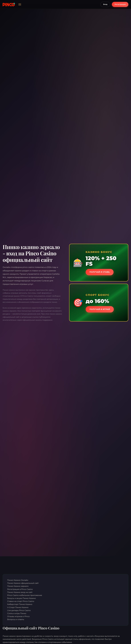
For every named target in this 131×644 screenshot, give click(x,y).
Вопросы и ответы (16, 619)
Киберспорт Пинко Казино (20, 604)
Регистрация (120, 4)
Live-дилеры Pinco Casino (19, 610)
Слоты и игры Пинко (17, 613)
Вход (105, 4)
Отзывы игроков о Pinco (18, 616)
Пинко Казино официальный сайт (23, 583)
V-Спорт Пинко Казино (18, 607)
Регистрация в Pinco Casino (20, 589)
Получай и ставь (101, 272)
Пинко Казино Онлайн (18, 580)
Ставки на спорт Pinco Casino (21, 601)
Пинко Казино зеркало (18, 586)
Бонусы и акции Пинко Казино (21, 598)
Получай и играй (101, 309)
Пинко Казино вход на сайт (20, 592)
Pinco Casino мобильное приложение (25, 595)
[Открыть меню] (20, 4)
